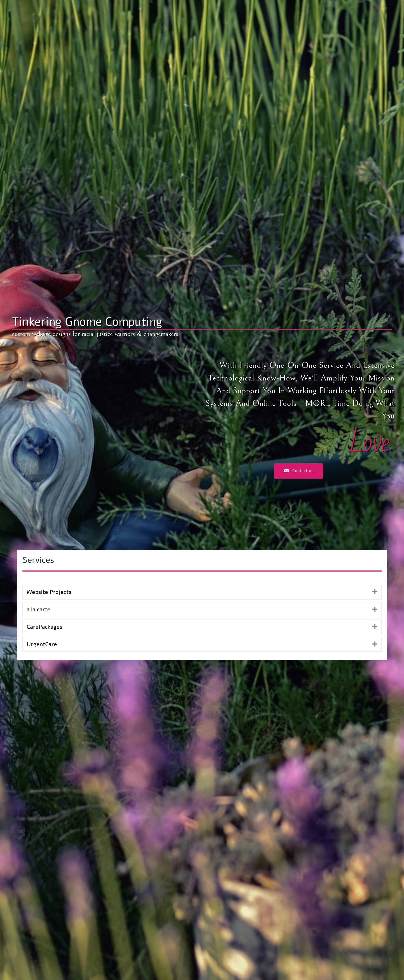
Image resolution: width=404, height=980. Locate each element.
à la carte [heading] (39, 610)
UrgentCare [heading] (42, 644)
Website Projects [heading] (49, 592)
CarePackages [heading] (44, 627)
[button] (375, 592)
